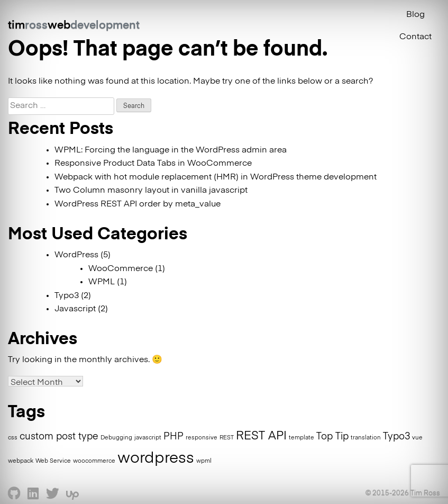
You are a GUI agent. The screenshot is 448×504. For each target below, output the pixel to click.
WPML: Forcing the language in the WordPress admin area (171, 150)
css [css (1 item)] (13, 438)
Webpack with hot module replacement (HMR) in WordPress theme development (216, 177)
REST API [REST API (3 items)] (261, 436)
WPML (102, 282)
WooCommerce (121, 269)
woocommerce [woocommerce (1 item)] (94, 461)
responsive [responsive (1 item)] (202, 438)
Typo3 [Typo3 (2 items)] (396, 437)
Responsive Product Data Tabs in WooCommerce (153, 164)
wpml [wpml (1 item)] (204, 461)
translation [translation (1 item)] (366, 438)
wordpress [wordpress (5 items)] (156, 458)
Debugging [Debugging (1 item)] (116, 438)
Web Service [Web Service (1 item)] (53, 461)
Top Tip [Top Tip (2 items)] (332, 437)
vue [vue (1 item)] (417, 438)
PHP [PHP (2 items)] (173, 437)
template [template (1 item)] (301, 438)
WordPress (76, 255)
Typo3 (67, 296)
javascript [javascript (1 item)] (148, 438)
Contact (415, 37)
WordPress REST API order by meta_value (138, 204)
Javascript (75, 309)
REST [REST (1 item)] (227, 438)
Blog (415, 15)
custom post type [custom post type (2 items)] (59, 437)
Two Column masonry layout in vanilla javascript (151, 191)
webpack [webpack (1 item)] (21, 461)
